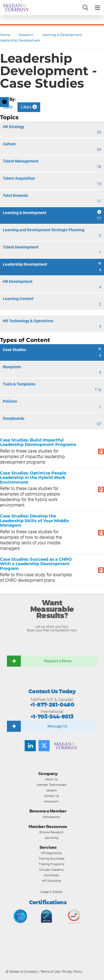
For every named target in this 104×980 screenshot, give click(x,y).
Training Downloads (51, 859)
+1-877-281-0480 (52, 705)
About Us (51, 779)
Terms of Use (50, 972)
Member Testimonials (51, 785)
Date (8, 107)
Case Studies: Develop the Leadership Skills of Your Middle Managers (34, 521)
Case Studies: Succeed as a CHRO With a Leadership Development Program (36, 564)
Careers (51, 790)
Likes (29, 107)
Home (5, 35)
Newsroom (51, 801)
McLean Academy (51, 870)
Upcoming (51, 838)
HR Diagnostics (51, 853)
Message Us (58, 726)
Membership (51, 817)
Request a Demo (58, 661)
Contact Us (51, 796)
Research (26, 35)
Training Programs (51, 864)
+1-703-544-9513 (52, 717)
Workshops (51, 875)
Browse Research (51, 832)
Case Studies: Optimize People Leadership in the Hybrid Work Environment (33, 478)
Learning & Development (62, 35)
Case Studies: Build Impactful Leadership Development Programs (38, 442)
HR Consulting (51, 881)
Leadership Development (20, 40)
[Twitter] (44, 746)
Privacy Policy (72, 972)
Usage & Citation (51, 892)
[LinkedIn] (30, 746)
